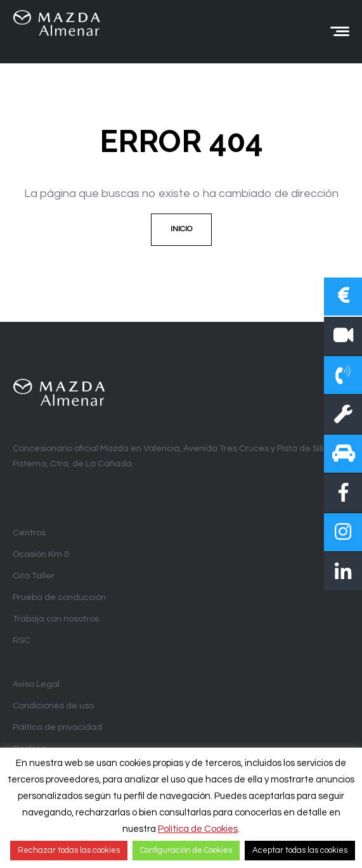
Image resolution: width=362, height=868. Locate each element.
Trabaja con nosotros (56, 619)
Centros (29, 533)
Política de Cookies (198, 829)
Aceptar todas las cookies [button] (300, 850)
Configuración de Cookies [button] (186, 850)
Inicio (181, 229)
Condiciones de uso (53, 706)
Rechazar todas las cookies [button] (69, 850)
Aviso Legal (36, 684)
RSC (22, 641)
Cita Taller (34, 576)
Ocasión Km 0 (41, 554)
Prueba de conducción (59, 597)
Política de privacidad (57, 727)
